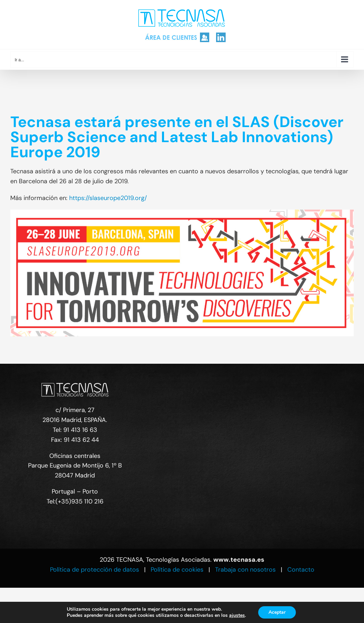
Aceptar (277, 612)
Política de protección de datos (95, 570)
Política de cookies (177, 570)
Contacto (301, 570)
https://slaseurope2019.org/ (108, 198)
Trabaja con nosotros (245, 570)
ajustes (237, 615)
